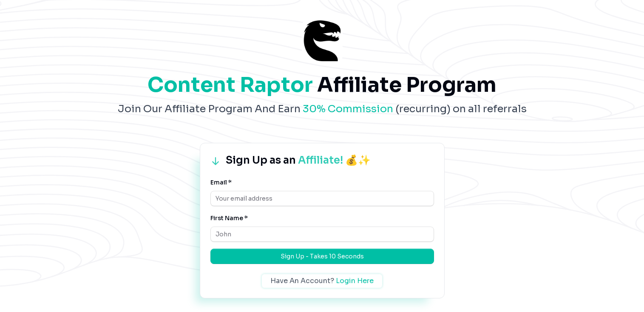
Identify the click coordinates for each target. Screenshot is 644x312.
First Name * (229, 218)
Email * (221, 182)
